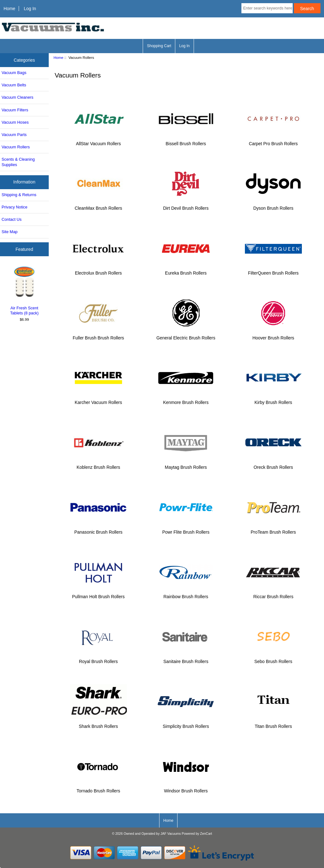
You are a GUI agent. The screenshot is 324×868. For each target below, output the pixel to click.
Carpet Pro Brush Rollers (273, 141)
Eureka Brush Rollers (186, 270)
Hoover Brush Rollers (273, 335)
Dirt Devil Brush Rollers (186, 205)
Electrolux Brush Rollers (98, 270)
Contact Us (12, 219)
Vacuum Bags (14, 73)
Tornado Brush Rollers (98, 788)
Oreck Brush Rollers (273, 465)
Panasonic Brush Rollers (98, 529)
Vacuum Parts (14, 135)
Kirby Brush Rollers (273, 400)
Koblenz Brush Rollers (98, 465)
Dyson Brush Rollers (273, 205)
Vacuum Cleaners (17, 97)
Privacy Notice (14, 207)
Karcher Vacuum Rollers (98, 400)
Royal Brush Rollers (98, 659)
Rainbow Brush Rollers (186, 594)
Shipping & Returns (19, 195)
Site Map (9, 232)
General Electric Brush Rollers (186, 335)
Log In (30, 9)
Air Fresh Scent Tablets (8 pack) (25, 290)
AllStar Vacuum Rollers (98, 141)
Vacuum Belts (14, 85)
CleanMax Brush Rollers (98, 205)
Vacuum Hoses (15, 122)
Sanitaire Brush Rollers (186, 659)
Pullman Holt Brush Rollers (98, 594)
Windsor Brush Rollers (186, 788)
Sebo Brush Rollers (273, 659)
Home (9, 9)
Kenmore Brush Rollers (186, 400)
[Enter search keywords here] (267, 8)
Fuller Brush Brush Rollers (98, 335)
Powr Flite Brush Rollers (186, 529)
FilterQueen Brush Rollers (273, 270)
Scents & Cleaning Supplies (18, 162)
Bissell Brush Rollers (186, 141)
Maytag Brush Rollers (186, 465)
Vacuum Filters (15, 110)
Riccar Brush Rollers (273, 594)
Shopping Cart (159, 46)
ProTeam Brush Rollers (273, 529)
